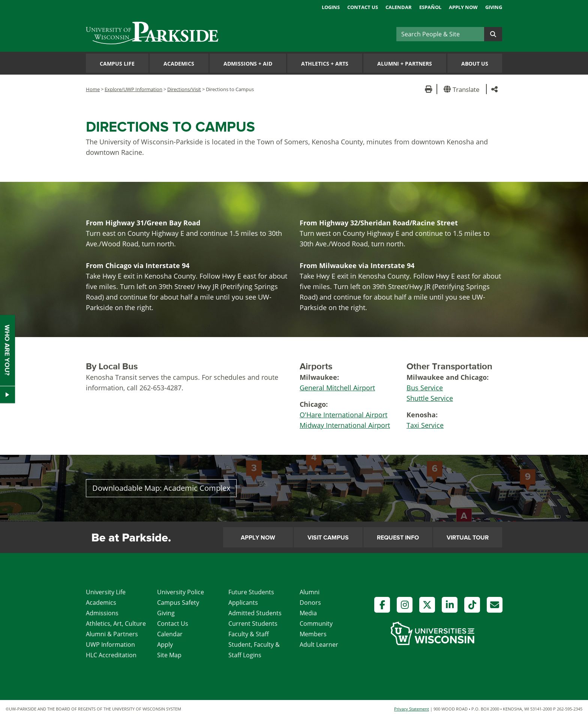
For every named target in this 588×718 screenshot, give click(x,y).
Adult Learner (319, 645)
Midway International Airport (345, 425)
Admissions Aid (248, 64)
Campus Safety (178, 603)
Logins (331, 7)
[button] (463, 89)
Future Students (251, 592)
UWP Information (110, 645)
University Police (181, 592)
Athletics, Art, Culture (116, 624)
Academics (179, 64)
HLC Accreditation (111, 655)
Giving (494, 7)
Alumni (310, 592)
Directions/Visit (184, 89)
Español (430, 7)
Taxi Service (425, 425)
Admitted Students (255, 613)
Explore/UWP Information (133, 89)
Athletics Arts (325, 64)
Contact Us (363, 7)
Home (93, 89)
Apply (165, 645)
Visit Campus (328, 538)
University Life (106, 592)
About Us (475, 64)
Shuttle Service (430, 398)
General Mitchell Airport (337, 388)
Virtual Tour (468, 538)
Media (308, 613)
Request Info (398, 538)
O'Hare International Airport (343, 415)
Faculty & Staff (249, 634)
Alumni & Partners (112, 634)
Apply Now (463, 7)
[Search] (440, 34)
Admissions (102, 613)
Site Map (169, 655)
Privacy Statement (412, 709)
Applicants (243, 603)
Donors (310, 603)
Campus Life (117, 64)
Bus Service (425, 388)
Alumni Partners (405, 64)
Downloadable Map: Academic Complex (161, 488)
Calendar (399, 7)
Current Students (253, 624)
